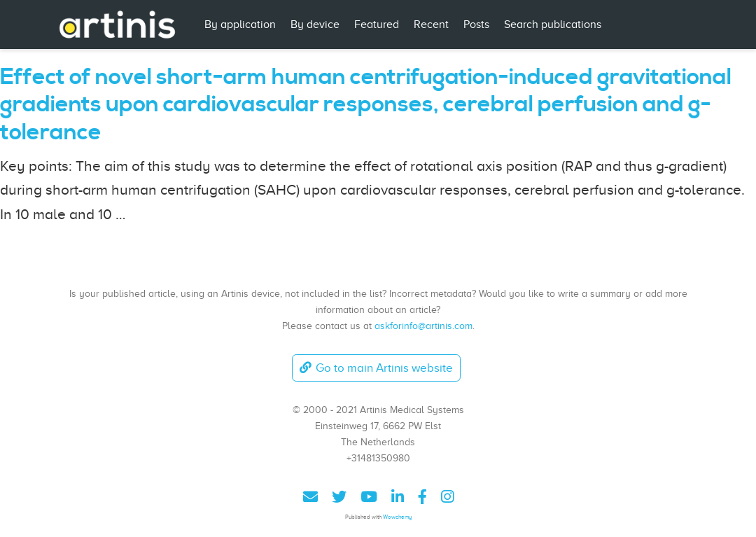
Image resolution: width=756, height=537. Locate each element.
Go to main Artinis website (376, 368)
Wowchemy (397, 517)
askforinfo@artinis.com (423, 326)
